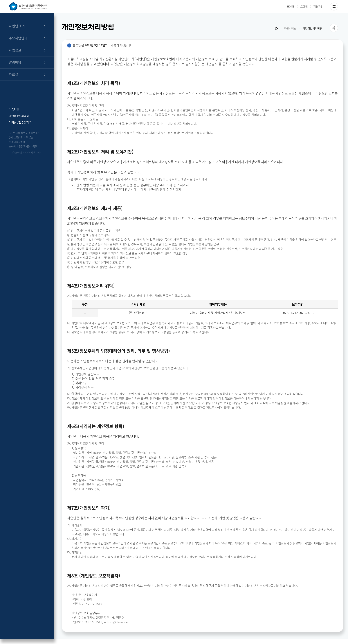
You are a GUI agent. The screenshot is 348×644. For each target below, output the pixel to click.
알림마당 (15, 62)
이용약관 (14, 109)
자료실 (13, 74)
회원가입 (318, 7)
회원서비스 (290, 29)
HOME (291, 7)
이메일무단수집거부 (20, 122)
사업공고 (15, 50)
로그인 (304, 7)
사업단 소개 (17, 26)
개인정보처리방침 (19, 116)
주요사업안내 (18, 38)
